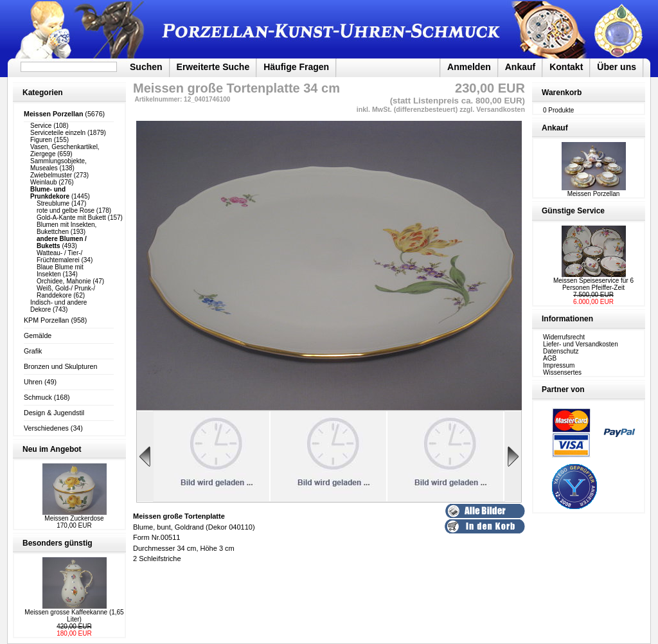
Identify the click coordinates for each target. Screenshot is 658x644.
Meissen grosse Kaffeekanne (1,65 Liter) (74, 616)
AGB (550, 358)
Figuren (41, 140)
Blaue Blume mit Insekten (60, 271)
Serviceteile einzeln (58, 133)
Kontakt (566, 67)
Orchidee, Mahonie (64, 281)
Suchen (146, 67)
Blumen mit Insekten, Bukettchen (67, 228)
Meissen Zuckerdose (74, 518)
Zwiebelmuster (51, 175)
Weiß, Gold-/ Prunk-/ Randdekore (66, 292)
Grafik (33, 351)
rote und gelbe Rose (66, 210)
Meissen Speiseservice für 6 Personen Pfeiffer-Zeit (593, 284)
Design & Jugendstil (54, 413)
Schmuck (38, 397)
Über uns (617, 67)
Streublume (53, 203)
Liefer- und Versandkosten (581, 344)
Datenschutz (561, 351)
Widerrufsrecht (564, 337)
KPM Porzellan (46, 320)
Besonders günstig (58, 543)
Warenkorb (562, 93)
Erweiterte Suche (213, 67)
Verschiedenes (46, 428)
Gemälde (38, 335)
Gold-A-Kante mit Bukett (71, 218)
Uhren (33, 382)
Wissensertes (562, 372)
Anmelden (469, 67)
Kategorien (43, 93)
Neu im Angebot (52, 449)
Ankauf (520, 67)
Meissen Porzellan (594, 191)
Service (41, 126)
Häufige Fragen (296, 67)
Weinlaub (44, 182)
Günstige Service (573, 211)
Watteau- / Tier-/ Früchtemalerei (59, 256)
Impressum (559, 365)
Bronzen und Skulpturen (60, 366)
